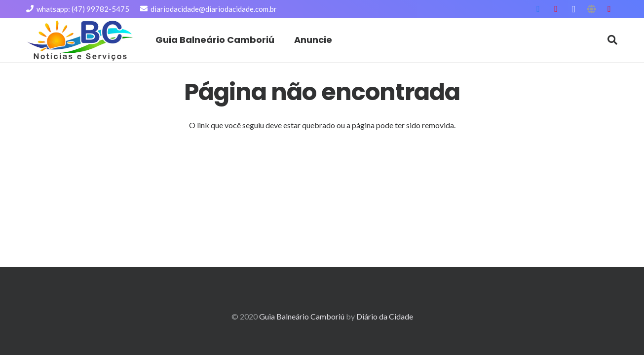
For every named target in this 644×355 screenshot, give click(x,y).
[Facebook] (538, 9)
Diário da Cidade (385, 316)
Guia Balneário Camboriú (302, 316)
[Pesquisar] (612, 40)
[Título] (592, 9)
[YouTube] (556, 9)
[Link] (80, 40)
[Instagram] (574, 9)
